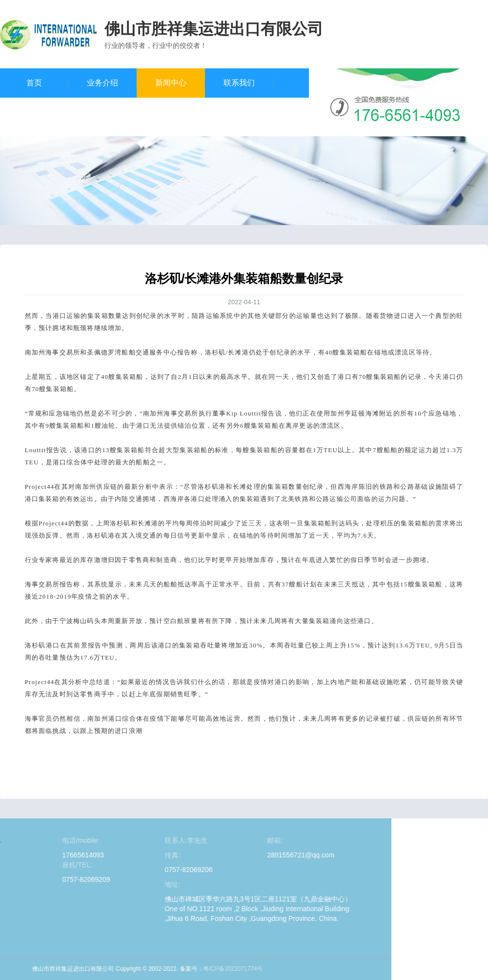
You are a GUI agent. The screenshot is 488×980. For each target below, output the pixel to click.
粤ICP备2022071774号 (75, 969)
